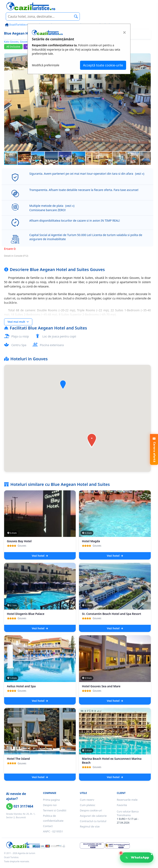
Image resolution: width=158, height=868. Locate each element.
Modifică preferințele (46, 65)
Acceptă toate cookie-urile (103, 65)
